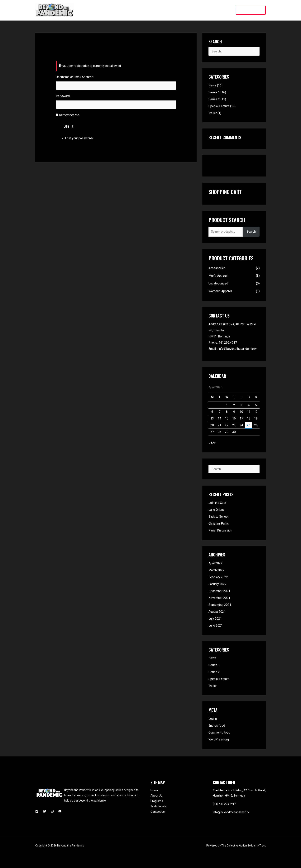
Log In (69, 126)
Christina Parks (219, 524)
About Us (156, 796)
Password (63, 96)
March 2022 (216, 570)
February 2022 (218, 577)
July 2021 (215, 619)
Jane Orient (216, 510)
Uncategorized (218, 283)
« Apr (212, 443)
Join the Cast (217, 503)
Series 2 (214, 99)
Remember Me (69, 115)
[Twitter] (45, 811)
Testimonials (159, 806)
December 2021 (219, 591)
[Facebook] (37, 811)
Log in (213, 719)
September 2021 (220, 605)
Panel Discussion (220, 530)
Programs (157, 801)
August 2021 (217, 612)
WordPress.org (219, 739)
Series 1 (214, 92)
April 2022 (215, 563)
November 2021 (219, 598)
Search (251, 232)
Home (154, 790)
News (212, 85)
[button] (251, 10)
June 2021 (216, 626)
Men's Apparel (218, 276)
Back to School (218, 517)
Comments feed (219, 732)
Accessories (217, 268)
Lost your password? (79, 138)
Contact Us (158, 812)
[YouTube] (60, 811)
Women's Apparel (220, 291)
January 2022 (217, 584)
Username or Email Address (75, 77)
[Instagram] (52, 811)
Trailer (213, 113)
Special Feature (219, 106)
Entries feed (217, 726)
